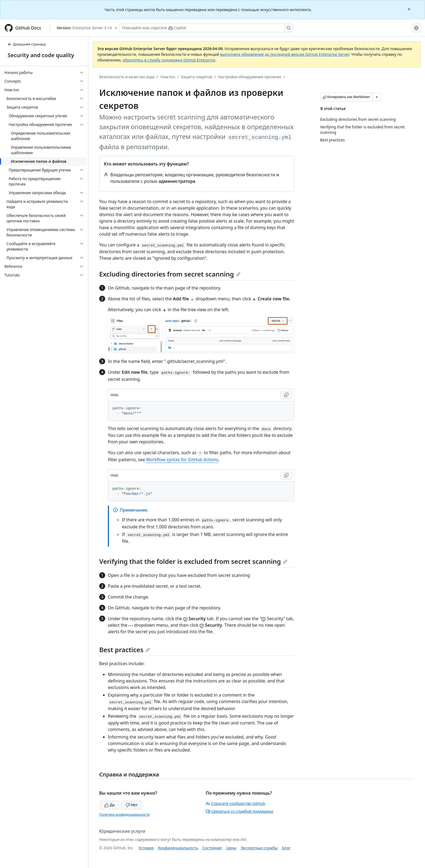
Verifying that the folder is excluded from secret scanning (193, 561)
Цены (231, 848)
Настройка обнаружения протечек (250, 77)
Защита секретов (197, 77)
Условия (146, 848)
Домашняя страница (27, 44)
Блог (286, 848)
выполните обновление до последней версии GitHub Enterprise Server (284, 54)
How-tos (168, 77)
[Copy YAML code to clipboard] (286, 395)
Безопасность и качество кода (127, 77)
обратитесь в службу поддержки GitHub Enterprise (169, 60)
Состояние (212, 848)
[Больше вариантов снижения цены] (377, 97)
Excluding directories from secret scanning (170, 274)
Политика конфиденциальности (124, 815)
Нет (132, 805)
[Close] (410, 9)
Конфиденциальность (178, 848)
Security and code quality (41, 55)
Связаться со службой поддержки (239, 811)
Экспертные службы (259, 848)
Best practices (125, 650)
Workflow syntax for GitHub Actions (182, 460)
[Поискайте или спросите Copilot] (206, 28)
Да (110, 805)
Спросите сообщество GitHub (235, 803)
